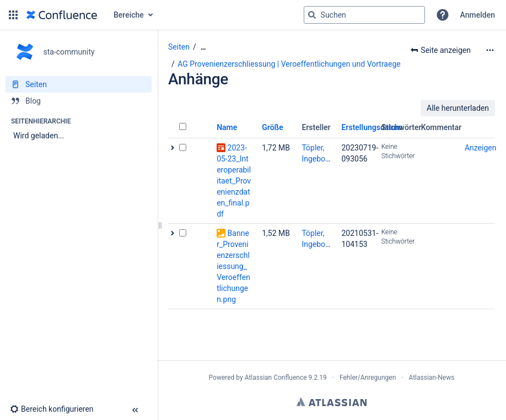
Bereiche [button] (129, 15)
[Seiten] (79, 84)
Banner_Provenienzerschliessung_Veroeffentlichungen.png (233, 266)
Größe (273, 127)
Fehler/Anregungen (368, 378)
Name (227, 127)
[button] (13, 15)
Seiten (179, 47)
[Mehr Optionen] (490, 50)
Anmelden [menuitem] (478, 15)
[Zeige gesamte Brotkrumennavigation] (203, 47)
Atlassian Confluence (276, 378)
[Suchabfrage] (364, 15)
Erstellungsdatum (372, 127)
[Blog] (79, 101)
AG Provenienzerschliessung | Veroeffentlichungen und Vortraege (289, 64)
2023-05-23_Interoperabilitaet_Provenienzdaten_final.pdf (234, 181)
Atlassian (332, 402)
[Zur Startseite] (62, 15)
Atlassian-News (431, 378)
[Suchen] (312, 15)
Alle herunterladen (458, 108)
